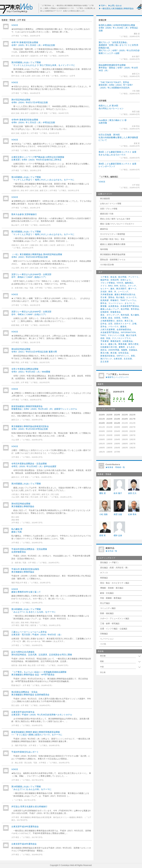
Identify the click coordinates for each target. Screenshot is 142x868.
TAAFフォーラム (128, 300)
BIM (116, 286)
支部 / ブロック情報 (109, 209)
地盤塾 (124, 350)
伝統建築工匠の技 (109, 347)
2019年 (117, 419)
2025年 (109, 415)
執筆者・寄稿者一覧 (115, 467)
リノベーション (107, 639)
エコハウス (131, 297)
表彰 (133, 356)
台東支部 (118, 359)
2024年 (117, 415)
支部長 (117, 318)
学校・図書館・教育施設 (111, 598)
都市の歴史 (133, 344)
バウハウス (114, 327)
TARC (103, 335)
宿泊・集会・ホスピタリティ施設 (115, 583)
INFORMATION (128, 332)
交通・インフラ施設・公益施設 (114, 629)
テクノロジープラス (121, 338)
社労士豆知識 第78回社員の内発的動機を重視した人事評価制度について (118, 137)
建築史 (123, 327)
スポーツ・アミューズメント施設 (115, 618)
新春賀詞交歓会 (108, 356)
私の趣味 (135, 315)
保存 (110, 292)
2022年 (133, 415)
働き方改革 (131, 335)
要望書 (104, 306)
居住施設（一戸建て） (110, 562)
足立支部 (105, 362)
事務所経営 (116, 341)
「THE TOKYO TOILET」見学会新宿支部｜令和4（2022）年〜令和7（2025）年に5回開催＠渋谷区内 (116, 85)
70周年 (125, 318)
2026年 (102, 415)
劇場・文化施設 (107, 593)
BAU (111, 286)
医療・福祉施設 (107, 613)
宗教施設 (104, 634)
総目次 (120, 321)
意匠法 (104, 350)
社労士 (123, 286)
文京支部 (128, 359)
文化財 (104, 292)
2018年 (125, 419)
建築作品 (104, 229)
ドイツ (104, 286)
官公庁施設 (105, 603)
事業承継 (122, 344)
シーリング (123, 292)
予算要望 (105, 341)
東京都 (114, 353)
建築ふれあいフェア (110, 309)
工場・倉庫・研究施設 (110, 623)
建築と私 (112, 344)
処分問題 (122, 277)
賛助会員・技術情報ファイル (113, 260)
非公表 (103, 672)
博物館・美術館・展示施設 (112, 588)
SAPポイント (123, 356)
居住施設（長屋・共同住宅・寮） (115, 568)
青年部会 (135, 309)
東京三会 (129, 321)
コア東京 (105, 277)
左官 (110, 324)
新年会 (104, 303)
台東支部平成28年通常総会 (24, 844)
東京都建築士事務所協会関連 (113, 254)
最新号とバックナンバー (117, 377)
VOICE (102, 182)
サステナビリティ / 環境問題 (113, 234)
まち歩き (131, 347)
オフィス (104, 573)
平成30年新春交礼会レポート (25, 752)
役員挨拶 (105, 300)
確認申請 (105, 280)
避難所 (122, 347)
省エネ (104, 344)
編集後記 (129, 283)
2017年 (133, 419)
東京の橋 (105, 353)
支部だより (126, 280)
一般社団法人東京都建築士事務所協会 (116, 8)
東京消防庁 (121, 289)
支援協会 (133, 350)
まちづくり (130, 303)
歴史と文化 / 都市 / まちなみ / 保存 (115, 219)
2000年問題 (114, 350)
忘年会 (104, 324)
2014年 (117, 423)
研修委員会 (116, 312)
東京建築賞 (105, 199)
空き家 (104, 297)
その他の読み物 (107, 265)
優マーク (132, 289)
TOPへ (103, 6)
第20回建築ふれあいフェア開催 (26, 484)
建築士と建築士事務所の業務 (113, 244)
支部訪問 (115, 280)
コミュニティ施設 (108, 608)
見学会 (104, 327)
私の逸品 (120, 297)
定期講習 (105, 312)
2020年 (109, 419)
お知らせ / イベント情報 (111, 204)
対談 (108, 338)
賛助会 (111, 297)
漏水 (112, 289)
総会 (110, 318)
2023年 (125, 415)
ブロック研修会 (108, 283)
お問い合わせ (115, 6)
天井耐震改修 (107, 294)
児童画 (104, 318)
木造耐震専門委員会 (130, 306)
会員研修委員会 (124, 329)
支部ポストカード (122, 324)
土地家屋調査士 (108, 321)
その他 (103, 644)
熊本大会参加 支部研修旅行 (24, 214)
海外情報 (104, 249)
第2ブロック (106, 359)
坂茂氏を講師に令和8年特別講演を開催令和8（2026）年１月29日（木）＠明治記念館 (118, 28)
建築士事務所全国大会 (125, 294)
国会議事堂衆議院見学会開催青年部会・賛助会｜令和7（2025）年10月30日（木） (118, 68)
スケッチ (132, 286)
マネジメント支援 (116, 335)
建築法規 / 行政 (107, 214)
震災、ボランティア (110, 315)
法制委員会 (128, 341)
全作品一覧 (111, 551)
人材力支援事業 (108, 329)
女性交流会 (123, 353)
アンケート (133, 277)
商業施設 (104, 578)
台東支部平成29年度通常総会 (25, 827)
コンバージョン (116, 303)
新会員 (114, 277)
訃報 (135, 324)
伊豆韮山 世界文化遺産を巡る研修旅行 (29, 806)
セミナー (105, 289)
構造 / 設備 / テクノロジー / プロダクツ (117, 224)
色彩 (102, 338)
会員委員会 (114, 306)
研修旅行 (115, 300)
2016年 (102, 423)
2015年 (109, 423)
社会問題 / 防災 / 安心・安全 (112, 239)
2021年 (102, 419)
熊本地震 (125, 315)
